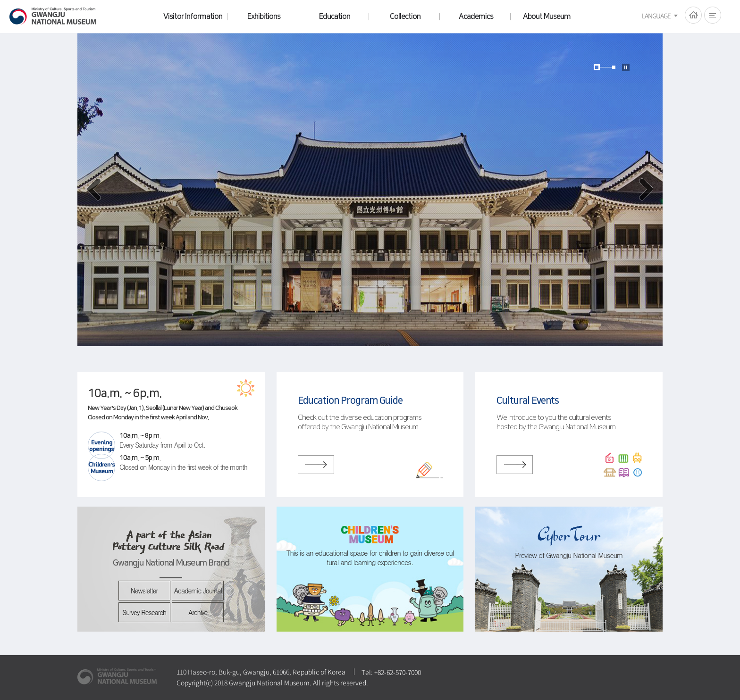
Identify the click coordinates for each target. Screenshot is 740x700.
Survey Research (144, 612)
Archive (198, 612)
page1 (597, 67)
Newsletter (144, 591)
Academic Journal (198, 591)
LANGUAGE (656, 16)
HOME (693, 15)
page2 (614, 67)
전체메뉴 (713, 15)
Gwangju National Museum (53, 16)
